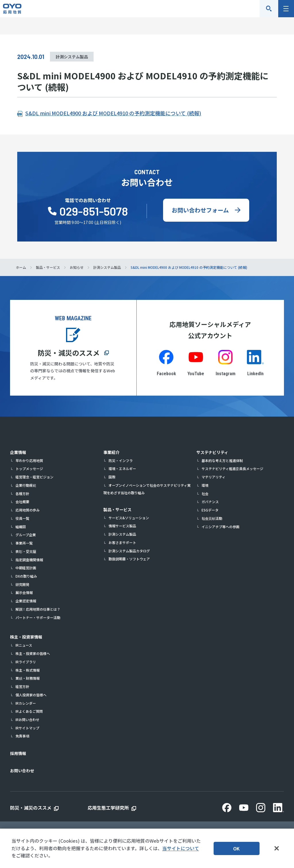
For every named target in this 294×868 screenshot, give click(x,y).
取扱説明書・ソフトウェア (129, 559)
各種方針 (22, 494)
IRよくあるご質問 (29, 711)
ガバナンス (210, 502)
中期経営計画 (26, 568)
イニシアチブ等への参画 (220, 527)
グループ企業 (26, 535)
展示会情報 (24, 592)
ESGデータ (210, 510)
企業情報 (18, 452)
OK (236, 848)
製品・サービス (117, 509)
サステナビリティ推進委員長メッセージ (232, 469)
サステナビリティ (212, 452)
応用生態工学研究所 (108, 808)
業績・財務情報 (28, 678)
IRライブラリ (26, 662)
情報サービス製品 (122, 526)
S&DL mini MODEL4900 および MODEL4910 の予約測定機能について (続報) (113, 113)
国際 (112, 477)
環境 (205, 485)
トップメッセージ (29, 469)
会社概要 (22, 502)
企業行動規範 (26, 485)
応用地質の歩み (28, 510)
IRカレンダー (26, 703)
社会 (205, 494)
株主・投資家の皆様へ (33, 653)
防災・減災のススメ (69, 353)
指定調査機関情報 (29, 560)
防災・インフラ (121, 460)
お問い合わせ (22, 771)
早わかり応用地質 (29, 460)
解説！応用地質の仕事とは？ (38, 609)
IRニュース (24, 645)
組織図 (21, 527)
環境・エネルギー (122, 469)
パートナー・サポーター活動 (38, 617)
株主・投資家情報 (26, 637)
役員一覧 (22, 518)
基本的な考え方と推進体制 (222, 460)
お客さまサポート (122, 542)
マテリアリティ (213, 477)
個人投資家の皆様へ (31, 695)
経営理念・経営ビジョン (34, 477)
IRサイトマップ (27, 728)
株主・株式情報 (28, 670)
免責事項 (22, 736)
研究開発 (22, 584)
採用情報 (18, 753)
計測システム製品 (122, 534)
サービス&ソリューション (129, 518)
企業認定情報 (26, 601)
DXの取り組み (26, 576)
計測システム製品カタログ (129, 551)
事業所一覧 (24, 543)
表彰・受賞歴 (26, 551)
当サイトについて (181, 848)
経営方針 (22, 686)
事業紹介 (111, 452)
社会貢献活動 (212, 518)
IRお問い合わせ (27, 719)
